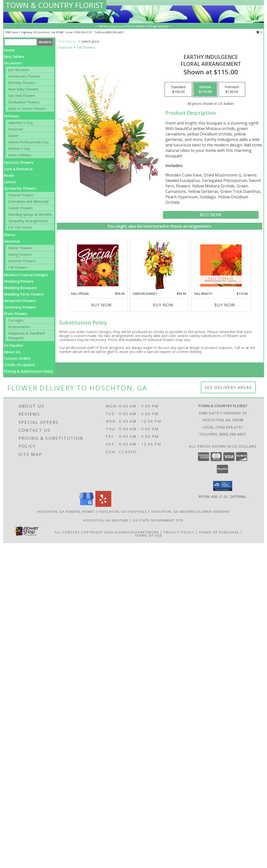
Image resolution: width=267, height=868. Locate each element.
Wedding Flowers (19, 281)
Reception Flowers (20, 301)
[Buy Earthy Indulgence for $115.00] (211, 215)
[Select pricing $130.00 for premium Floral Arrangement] (232, 89)
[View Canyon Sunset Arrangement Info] (159, 265)
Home (9, 50)
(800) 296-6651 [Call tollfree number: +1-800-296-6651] (115, 32)
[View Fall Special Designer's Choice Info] (98, 265)
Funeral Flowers (21, 195)
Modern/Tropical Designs (26, 275)
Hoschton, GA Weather (106, 520)
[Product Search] (20, 42)
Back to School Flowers (27, 108)
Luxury (10, 182)
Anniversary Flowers (24, 76)
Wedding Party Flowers (24, 294)
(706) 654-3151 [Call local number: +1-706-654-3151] (83, 32)
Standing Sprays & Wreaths (30, 214)
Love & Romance (18, 169)
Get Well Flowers (22, 96)
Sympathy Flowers (20, 188)
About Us (12, 352)
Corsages (16, 320)
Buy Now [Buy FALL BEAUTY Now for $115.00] (225, 305)
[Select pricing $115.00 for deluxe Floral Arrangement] (205, 89)
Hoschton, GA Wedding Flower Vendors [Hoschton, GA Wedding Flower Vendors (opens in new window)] (191, 512)
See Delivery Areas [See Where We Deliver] (228, 387)
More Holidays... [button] (21, 155)
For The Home (20, 227)
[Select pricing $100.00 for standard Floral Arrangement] (178, 89)
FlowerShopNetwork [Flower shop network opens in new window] (137, 532)
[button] (223, 486)
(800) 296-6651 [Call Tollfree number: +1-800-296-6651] (233, 434)
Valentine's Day (20, 123)
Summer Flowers (22, 261)
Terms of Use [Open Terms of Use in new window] (149, 535)
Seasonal (12, 241)
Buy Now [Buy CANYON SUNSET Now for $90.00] (163, 305)
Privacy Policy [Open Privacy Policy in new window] (179, 532)
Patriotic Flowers (19, 162)
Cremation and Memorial (28, 201)
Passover (16, 129)
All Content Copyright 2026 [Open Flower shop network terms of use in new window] (84, 532)
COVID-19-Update (19, 365)
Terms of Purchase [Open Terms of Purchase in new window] (219, 532)
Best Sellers (14, 57)
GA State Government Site (158, 520)
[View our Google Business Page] (86, 505)
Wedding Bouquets (21, 288)
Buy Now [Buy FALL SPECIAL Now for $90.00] (101, 305)
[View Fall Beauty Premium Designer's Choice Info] (221, 265)
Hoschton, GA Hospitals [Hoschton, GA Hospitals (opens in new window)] (123, 512)
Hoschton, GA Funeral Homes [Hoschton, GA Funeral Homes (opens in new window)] (66, 512)
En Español (14, 345)
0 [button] (259, 32)
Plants (10, 235)
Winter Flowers (20, 248)
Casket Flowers (20, 208)
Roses (9, 175)
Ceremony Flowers (20, 307)
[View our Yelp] (103, 505)
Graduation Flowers (24, 102)
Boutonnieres (19, 327)
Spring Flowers (20, 254)
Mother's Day (19, 149)
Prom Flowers (16, 314)
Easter (13, 136)
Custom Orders (17, 358)
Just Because (19, 70)
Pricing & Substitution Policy (29, 371)
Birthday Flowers (22, 83)
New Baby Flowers (23, 89)
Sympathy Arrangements (28, 221)
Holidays (12, 116)
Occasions (13, 63)
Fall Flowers (18, 267)
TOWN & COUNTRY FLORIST (55, 5)
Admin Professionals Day (28, 142)
